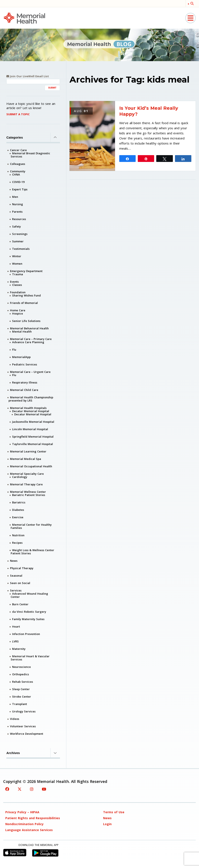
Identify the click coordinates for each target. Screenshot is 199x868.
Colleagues (18, 164)
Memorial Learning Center (28, 451)
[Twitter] (20, 789)
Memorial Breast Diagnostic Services (30, 155)
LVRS (15, 641)
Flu (14, 350)
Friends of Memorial (24, 303)
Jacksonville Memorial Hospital (33, 422)
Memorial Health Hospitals (28, 408)
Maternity (19, 649)
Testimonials (21, 249)
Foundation (18, 292)
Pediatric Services (25, 364)
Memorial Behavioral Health (29, 328)
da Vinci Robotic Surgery (29, 612)
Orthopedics (21, 674)
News (14, 561)
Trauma (18, 274)
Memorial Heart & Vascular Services (30, 658)
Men (15, 197)
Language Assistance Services (29, 830)
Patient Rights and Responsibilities (33, 818)
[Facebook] (7, 789)
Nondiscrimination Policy (24, 824)
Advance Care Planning (28, 342)
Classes (17, 285)
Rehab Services (23, 682)
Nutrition (18, 535)
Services (16, 590)
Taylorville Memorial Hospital (33, 444)
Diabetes (18, 510)
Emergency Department (26, 271)
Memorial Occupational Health (31, 466)
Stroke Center (22, 697)
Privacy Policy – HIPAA (22, 812)
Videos (15, 719)
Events (14, 282)
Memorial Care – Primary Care (31, 339)
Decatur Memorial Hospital (31, 411)
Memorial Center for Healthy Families (31, 526)
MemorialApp (21, 357)
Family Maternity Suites (28, 619)
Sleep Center (21, 689)
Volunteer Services (23, 726)
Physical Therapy (22, 568)
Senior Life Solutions (26, 321)
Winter (17, 256)
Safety (16, 226)
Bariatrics (19, 502)
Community (18, 171)
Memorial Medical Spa (26, 459)
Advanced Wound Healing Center (29, 595)
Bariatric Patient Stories (29, 495)
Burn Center (20, 604)
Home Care (18, 310)
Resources (19, 219)
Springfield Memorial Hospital (33, 437)
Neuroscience (21, 667)
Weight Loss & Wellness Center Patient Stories (32, 552)
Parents (17, 212)
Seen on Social (20, 583)
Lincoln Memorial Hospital (30, 429)
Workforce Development (27, 734)
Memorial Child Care (24, 390)
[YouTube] (44, 789)
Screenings (20, 234)
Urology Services (24, 711)
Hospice (18, 313)
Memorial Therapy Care (26, 484)
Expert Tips (20, 189)
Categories (33, 137)
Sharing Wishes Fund (26, 295)
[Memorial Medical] (24, 18)
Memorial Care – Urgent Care (30, 372)
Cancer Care (18, 150)
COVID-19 (18, 182)
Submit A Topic (18, 114)
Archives (33, 753)
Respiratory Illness (25, 382)
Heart (16, 626)
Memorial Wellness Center (28, 492)
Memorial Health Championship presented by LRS (31, 399)
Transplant (20, 704)
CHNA (16, 174)
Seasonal (16, 576)
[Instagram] (32, 789)
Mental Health (22, 331)
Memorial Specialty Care (27, 474)
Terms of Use (114, 812)
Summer (18, 241)
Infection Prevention (26, 634)
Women (17, 264)
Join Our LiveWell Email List (28, 76)
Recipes (17, 543)
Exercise (18, 517)
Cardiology (20, 477)
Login (107, 824)
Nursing (18, 204)
